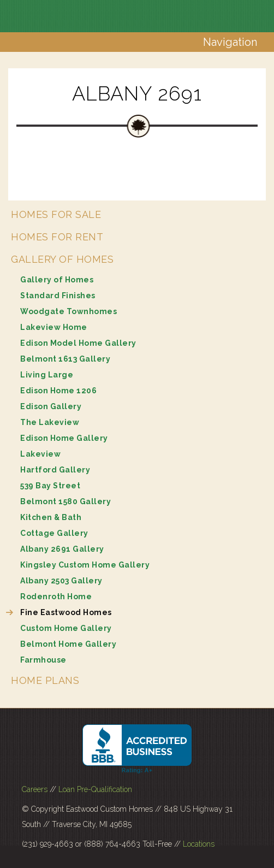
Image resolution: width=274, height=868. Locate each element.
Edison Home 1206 (58, 391)
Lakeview (40, 454)
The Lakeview (50, 422)
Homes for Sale (56, 214)
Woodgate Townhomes (68, 311)
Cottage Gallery (54, 533)
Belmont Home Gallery (68, 644)
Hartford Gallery (55, 470)
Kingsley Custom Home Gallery (85, 565)
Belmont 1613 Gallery (65, 359)
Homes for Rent (57, 237)
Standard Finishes (58, 296)
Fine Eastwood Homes (66, 612)
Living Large (47, 375)
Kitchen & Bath (51, 517)
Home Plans (45, 680)
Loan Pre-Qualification (95, 789)
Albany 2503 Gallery (61, 581)
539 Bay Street (50, 486)
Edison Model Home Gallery (78, 343)
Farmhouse (43, 660)
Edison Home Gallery (64, 438)
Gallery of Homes (62, 259)
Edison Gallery (51, 406)
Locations (199, 844)
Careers (35, 789)
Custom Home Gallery (66, 628)
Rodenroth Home (56, 597)
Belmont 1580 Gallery (65, 501)
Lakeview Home (54, 327)
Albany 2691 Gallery (62, 549)
